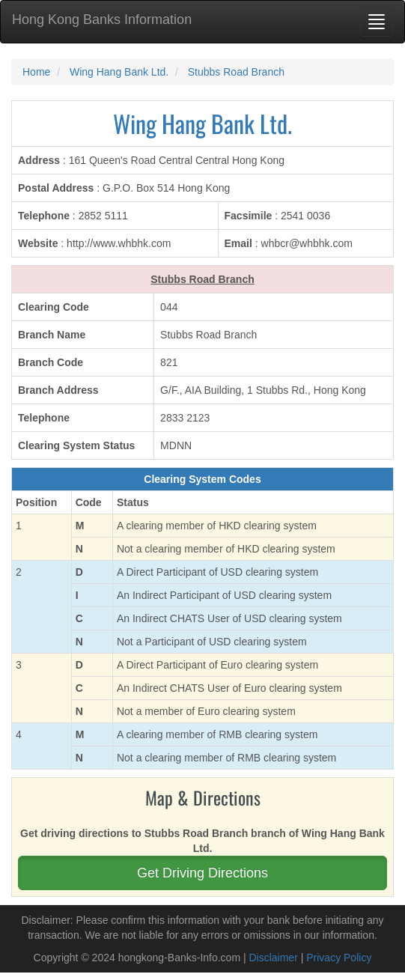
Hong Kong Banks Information (102, 19)
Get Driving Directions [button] (202, 873)
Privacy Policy (339, 958)
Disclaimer (273, 958)
